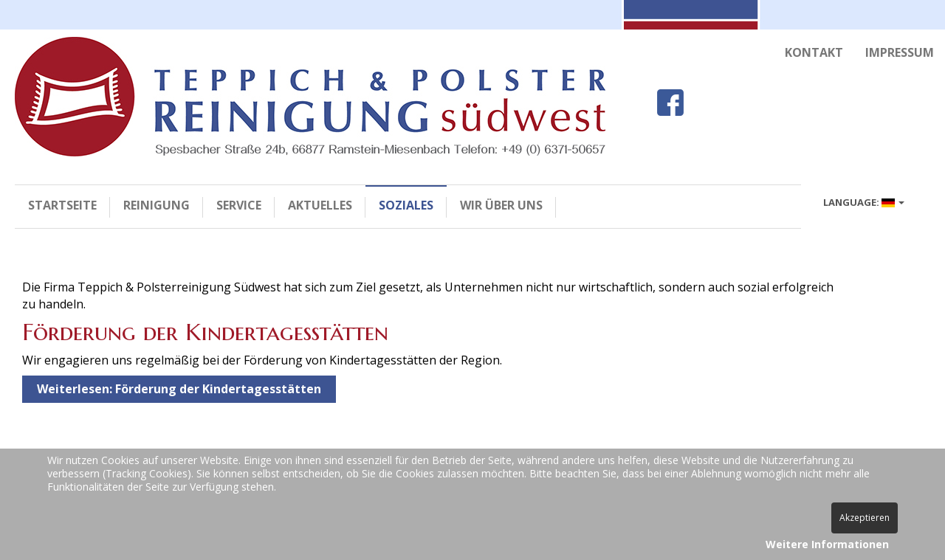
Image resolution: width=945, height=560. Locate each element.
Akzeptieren (865, 518)
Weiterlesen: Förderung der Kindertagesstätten (179, 389)
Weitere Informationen (827, 544)
